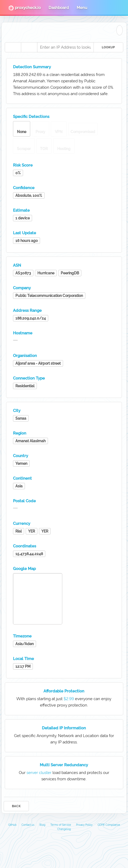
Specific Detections (31, 117)
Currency (22, 524)
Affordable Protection (64, 691)
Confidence (24, 188)
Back (16, 806)
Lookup (108, 47)
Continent (22, 478)
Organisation (25, 356)
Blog (42, 825)
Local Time (23, 659)
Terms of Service (61, 825)
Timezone (22, 636)
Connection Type (29, 378)
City (17, 411)
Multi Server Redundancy (64, 765)
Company (22, 288)
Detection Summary (32, 67)
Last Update (25, 233)
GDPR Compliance (109, 825)
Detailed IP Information (64, 728)
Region (20, 433)
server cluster (39, 773)
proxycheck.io (25, 8)
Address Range (27, 310)
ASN (17, 265)
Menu (82, 8)
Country (21, 456)
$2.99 (69, 699)
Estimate (21, 210)
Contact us (28, 825)
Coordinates (25, 546)
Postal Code (24, 501)
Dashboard (59, 8)
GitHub (12, 825)
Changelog (64, 829)
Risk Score (23, 165)
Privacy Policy (84, 825)
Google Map (24, 569)
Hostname (23, 333)
